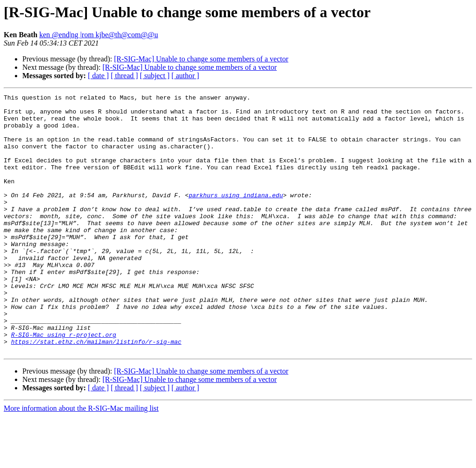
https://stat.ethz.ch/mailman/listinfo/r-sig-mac (96, 392)
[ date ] (98, 76)
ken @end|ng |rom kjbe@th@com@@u (99, 35)
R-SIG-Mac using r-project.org (64, 383)
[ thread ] (124, 76)
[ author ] (185, 76)
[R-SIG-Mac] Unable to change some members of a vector (201, 59)
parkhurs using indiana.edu (236, 216)
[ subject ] (155, 76)
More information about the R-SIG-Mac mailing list (81, 460)
